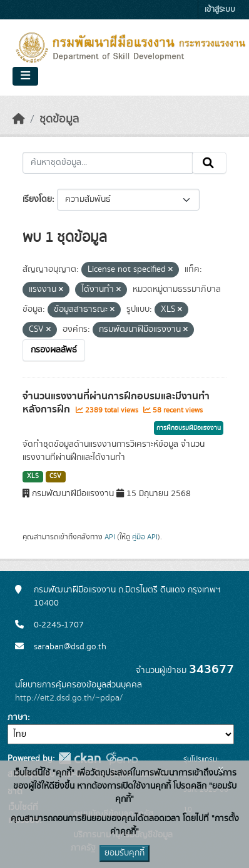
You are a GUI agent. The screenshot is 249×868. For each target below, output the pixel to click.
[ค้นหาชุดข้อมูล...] (108, 163)
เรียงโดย (37, 199)
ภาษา (18, 717)
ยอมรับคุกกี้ (124, 853)
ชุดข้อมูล (59, 119)
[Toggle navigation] (25, 76)
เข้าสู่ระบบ (220, 10)
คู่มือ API (145, 537)
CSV (55, 476)
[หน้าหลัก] (19, 119)
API (110, 537)
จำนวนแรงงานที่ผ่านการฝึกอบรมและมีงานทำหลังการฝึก (116, 403)
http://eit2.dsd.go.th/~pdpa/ (69, 698)
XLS (33, 476)
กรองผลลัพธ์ (54, 350)
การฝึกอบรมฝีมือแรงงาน (189, 428)
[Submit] (209, 163)
